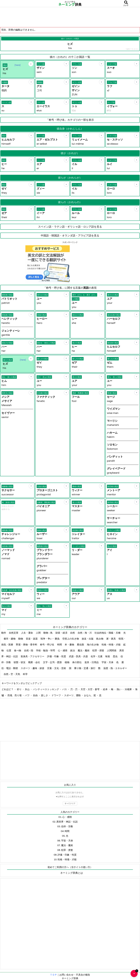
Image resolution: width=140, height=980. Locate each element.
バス (65, 689)
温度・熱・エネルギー (115, 668)
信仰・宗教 (67, 826)
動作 (4, 633)
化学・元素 (97, 656)
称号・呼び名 (47, 645)
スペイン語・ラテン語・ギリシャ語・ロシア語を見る (70, 227)
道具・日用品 (92, 662)
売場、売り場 (15, 695)
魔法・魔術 (84, 650)
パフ (27, 695)
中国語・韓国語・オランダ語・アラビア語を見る (70, 236)
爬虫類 (81, 645)
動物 (21, 639)
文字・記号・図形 (53, 662)
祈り (19, 689)
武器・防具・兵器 (79, 656)
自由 (36, 695)
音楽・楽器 (32, 639)
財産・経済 (62, 633)
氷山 (27, 689)
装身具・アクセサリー (33, 656)
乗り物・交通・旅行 (85, 668)
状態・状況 (20, 662)
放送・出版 (88, 639)
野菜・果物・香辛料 (27, 645)
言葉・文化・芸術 (57, 668)
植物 (67, 662)
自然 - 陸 (29, 650)
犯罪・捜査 (98, 650)
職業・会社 (34, 662)
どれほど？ (8, 689)
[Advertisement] (70, 17)
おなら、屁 (90, 695)
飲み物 (100, 639)
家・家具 (111, 639)
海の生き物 (93, 645)
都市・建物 (10, 639)
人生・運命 (27, 633)
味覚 (108, 656)
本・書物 (70, 645)
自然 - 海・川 (85, 633)
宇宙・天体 (108, 662)
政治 (73, 650)
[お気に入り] (31, 64)
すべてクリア (70, 803)
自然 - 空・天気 (12, 674)
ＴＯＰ (53, 975)
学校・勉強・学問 (46, 650)
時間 (60, 645)
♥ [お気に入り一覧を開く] (136, 972)
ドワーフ (56, 695)
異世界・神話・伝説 (67, 822)
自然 (73, 633)
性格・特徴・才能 (111, 645)
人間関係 (112, 650)
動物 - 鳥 (48, 633)
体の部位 (77, 662)
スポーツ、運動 (73, 695)
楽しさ (45, 695)
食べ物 (18, 650)
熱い (119, 689)
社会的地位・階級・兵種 (108, 633)
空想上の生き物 (71, 639)
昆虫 (115, 656)
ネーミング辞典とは (72, 873)
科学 (25, 674)
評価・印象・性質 (57, 656)
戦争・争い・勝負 (50, 639)
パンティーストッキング (46, 689)
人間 (38, 633)
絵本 (106, 689)
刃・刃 (74, 689)
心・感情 (63, 650)
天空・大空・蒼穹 (90, 689)
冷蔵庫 (128, 689)
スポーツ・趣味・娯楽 (33, 668)
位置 (9, 650)
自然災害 (14, 633)
